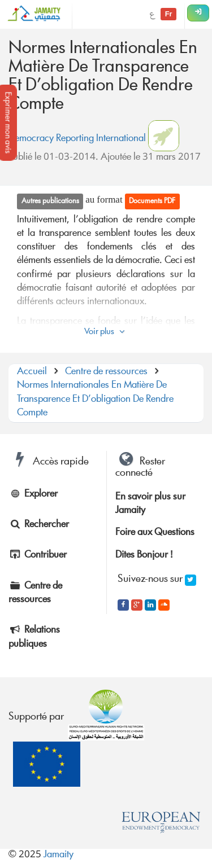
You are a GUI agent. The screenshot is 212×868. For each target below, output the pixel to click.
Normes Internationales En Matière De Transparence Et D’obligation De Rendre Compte (95, 400)
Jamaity (59, 855)
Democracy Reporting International (77, 139)
